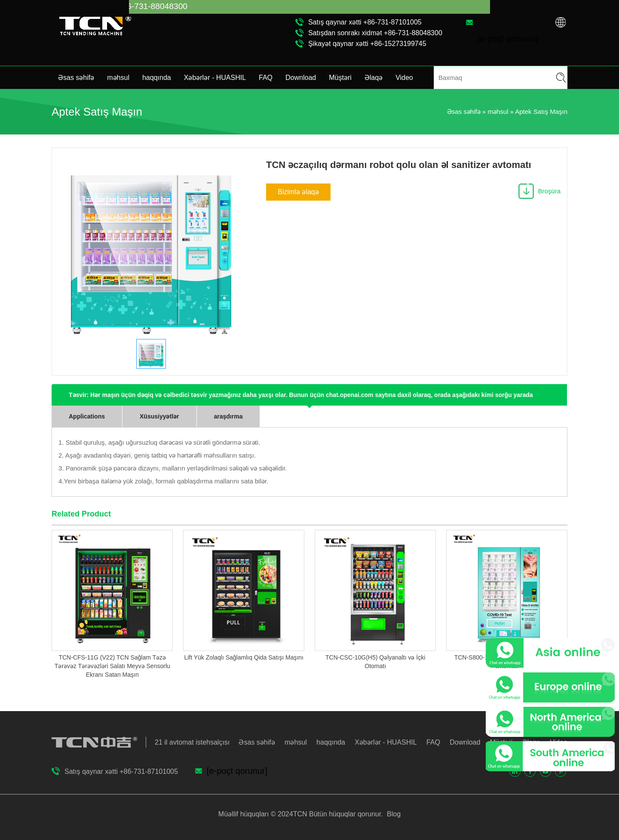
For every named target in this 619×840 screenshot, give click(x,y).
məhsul (118, 78)
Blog (393, 814)
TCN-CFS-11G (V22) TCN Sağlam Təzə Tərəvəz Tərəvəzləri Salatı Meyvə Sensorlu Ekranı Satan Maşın (112, 666)
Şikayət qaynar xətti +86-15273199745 (367, 44)
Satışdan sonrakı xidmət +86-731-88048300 (375, 33)
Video (404, 78)
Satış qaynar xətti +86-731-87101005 (365, 22)
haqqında (157, 78)
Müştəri (340, 78)
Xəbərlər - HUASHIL (215, 78)
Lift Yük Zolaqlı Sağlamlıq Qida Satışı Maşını (244, 657)
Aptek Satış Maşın (541, 111)
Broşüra (549, 191)
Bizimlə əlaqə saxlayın (298, 194)
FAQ (266, 78)
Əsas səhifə (76, 78)
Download (301, 78)
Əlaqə (374, 78)
